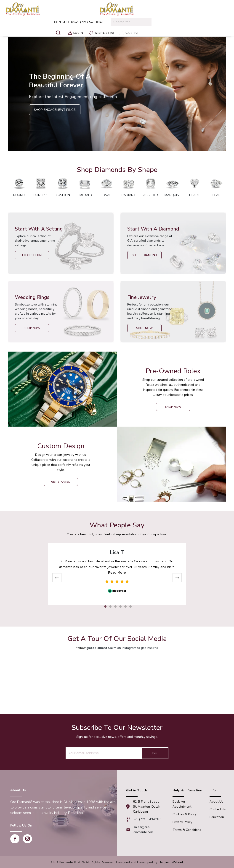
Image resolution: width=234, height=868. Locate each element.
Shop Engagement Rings (55, 110)
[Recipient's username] (104, 753)
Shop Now (32, 328)
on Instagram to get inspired (122, 648)
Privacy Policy (182, 822)
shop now (173, 407)
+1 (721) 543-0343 (79, 22)
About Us (216, 802)
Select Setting (32, 255)
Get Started (61, 482)
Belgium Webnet (171, 862)
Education (217, 817)
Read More (117, 573)
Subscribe (155, 753)
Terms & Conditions (187, 830)
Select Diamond (145, 255)
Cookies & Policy (185, 814)
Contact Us (218, 809)
